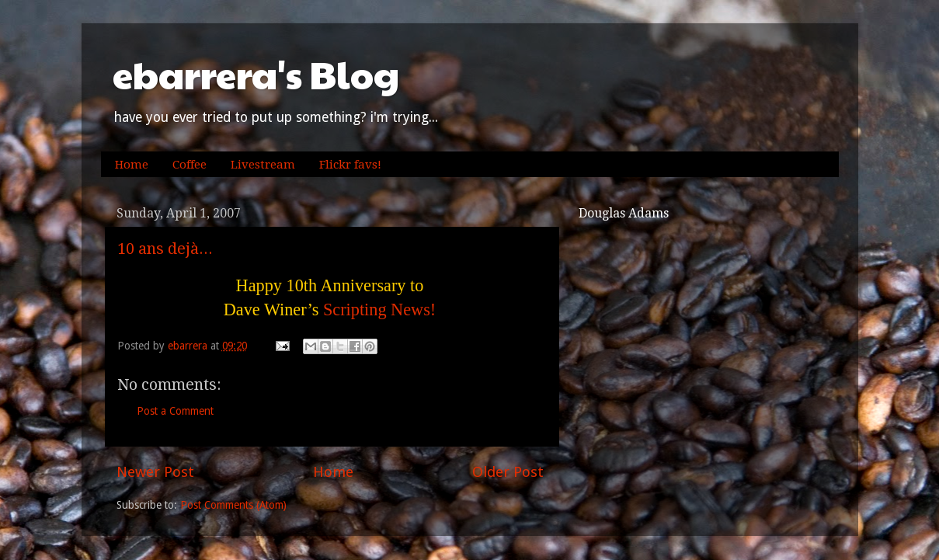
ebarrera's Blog (256, 74)
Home (132, 165)
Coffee (190, 165)
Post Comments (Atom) (233, 505)
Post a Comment (175, 411)
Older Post (508, 472)
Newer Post (155, 472)
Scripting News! (379, 310)
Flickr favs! (350, 165)
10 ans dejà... (165, 249)
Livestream (263, 165)
